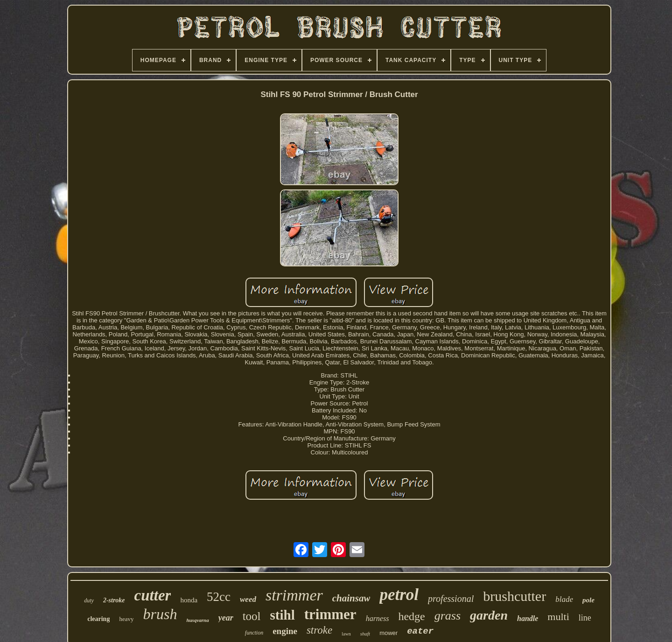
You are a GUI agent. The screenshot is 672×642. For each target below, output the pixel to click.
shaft (365, 634)
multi (558, 617)
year (226, 618)
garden (489, 615)
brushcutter (514, 596)
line (585, 618)
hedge (411, 616)
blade (564, 599)
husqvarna (197, 620)
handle (528, 618)
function (254, 633)
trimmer (330, 614)
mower (388, 633)
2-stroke (114, 600)
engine (285, 631)
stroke (319, 630)
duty (89, 600)
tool (252, 616)
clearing (98, 619)
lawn (346, 634)
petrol (399, 595)
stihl (283, 615)
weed (248, 599)
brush (160, 614)
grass (448, 616)
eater (420, 631)
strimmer (294, 595)
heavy (126, 619)
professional (451, 599)
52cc (219, 597)
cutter (153, 595)
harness (378, 618)
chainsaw (351, 598)
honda (189, 600)
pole (588, 600)
